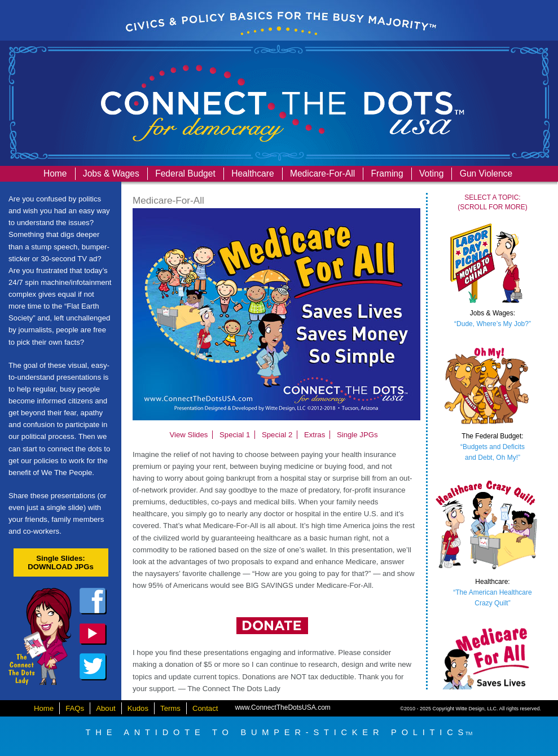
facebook (93, 601)
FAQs (75, 708)
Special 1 (235, 435)
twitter (93, 667)
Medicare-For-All (322, 173)
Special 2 (277, 435)
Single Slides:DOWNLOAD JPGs (61, 562)
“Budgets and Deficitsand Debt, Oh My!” (493, 447)
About (106, 708)
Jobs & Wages (111, 173)
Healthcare (252, 173)
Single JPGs (357, 435)
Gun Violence (486, 173)
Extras (315, 435)
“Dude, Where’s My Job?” (493, 318)
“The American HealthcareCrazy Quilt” (492, 592)
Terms (170, 708)
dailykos (93, 634)
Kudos (138, 708)
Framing (387, 173)
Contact (205, 708)
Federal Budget (185, 173)
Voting (431, 173)
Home (55, 173)
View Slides (188, 435)
